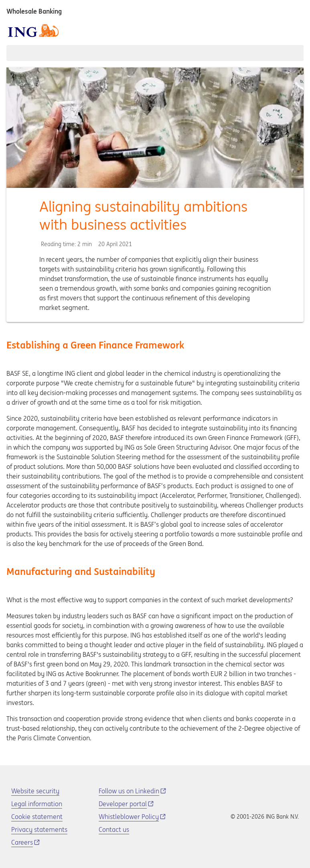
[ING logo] (33, 31)
